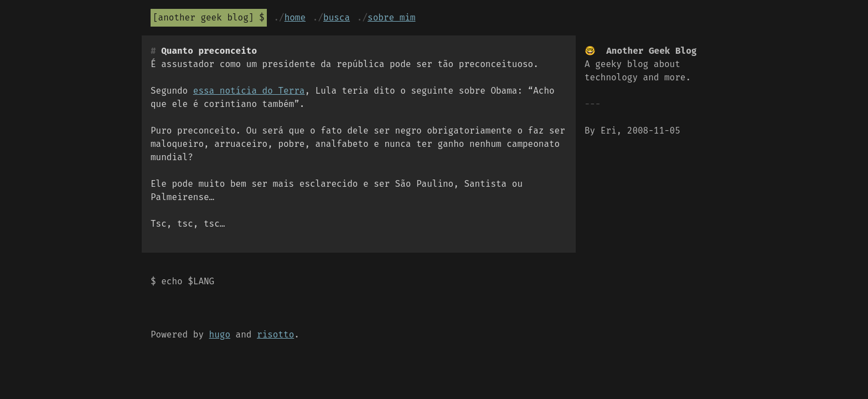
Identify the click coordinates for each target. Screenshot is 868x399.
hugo (220, 334)
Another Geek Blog (203, 17)
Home (295, 17)
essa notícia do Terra (249, 91)
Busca (337, 17)
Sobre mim (391, 17)
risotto (275, 334)
